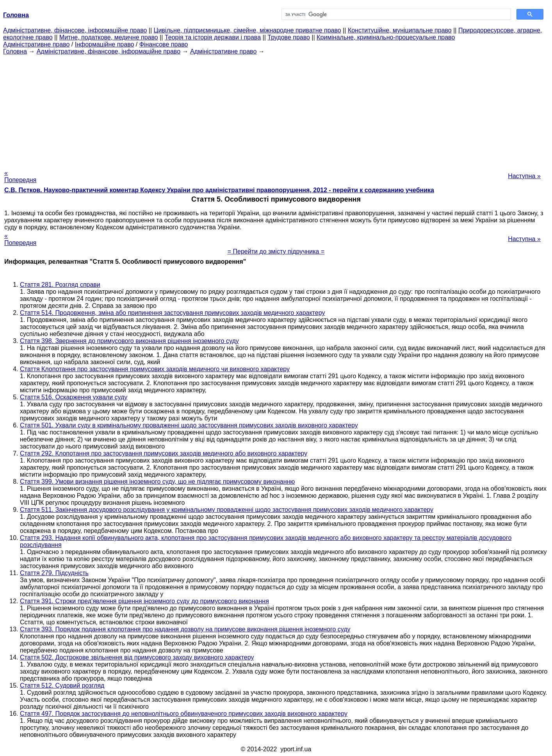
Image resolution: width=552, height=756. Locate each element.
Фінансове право (164, 44)
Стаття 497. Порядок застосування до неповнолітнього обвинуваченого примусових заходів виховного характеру (184, 714)
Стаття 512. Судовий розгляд (62, 685)
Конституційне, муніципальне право (400, 30)
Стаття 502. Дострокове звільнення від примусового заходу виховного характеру (137, 657)
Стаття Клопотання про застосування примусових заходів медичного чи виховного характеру (155, 369)
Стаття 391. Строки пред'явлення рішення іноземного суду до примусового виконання (144, 601)
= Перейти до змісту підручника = (276, 251)
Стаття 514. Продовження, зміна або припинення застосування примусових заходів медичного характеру (172, 313)
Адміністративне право (36, 44)
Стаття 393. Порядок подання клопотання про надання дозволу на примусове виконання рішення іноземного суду (185, 629)
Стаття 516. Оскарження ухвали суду (74, 397)
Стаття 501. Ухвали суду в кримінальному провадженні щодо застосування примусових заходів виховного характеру (189, 425)
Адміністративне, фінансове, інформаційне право (75, 30)
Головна (15, 51)
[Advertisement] (276, 110)
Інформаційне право (105, 44)
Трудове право (289, 37)
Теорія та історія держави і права (213, 37)
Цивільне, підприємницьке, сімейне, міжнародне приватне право (248, 30)
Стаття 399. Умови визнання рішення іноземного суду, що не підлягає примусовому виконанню (157, 482)
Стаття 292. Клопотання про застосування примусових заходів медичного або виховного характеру (164, 453)
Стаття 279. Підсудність (54, 573)
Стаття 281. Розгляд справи (60, 285)
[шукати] (395, 14)
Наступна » (524, 176)
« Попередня (20, 176)
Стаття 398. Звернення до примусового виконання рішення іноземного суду (129, 341)
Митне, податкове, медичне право (109, 37)
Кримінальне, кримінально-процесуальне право (386, 37)
